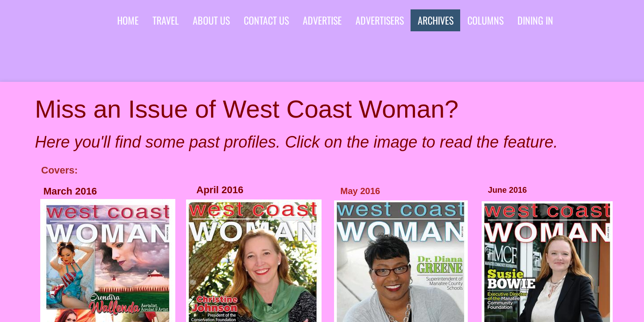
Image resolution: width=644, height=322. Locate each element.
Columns (485, 20)
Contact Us (266, 20)
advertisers (380, 20)
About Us (211, 20)
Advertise (322, 20)
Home (128, 20)
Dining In (535, 20)
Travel (166, 20)
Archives (436, 20)
